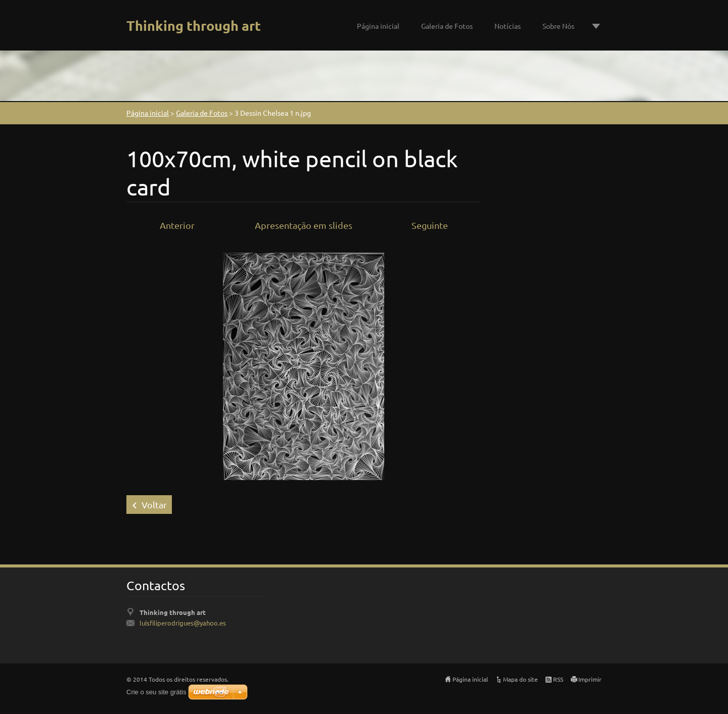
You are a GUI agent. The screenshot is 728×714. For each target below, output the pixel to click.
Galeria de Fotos (447, 26)
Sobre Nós (558, 26)
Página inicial (378, 26)
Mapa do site (520, 679)
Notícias (508, 26)
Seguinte (430, 225)
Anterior (177, 225)
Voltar (154, 505)
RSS (558, 679)
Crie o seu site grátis (156, 692)
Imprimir (590, 679)
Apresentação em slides (304, 225)
